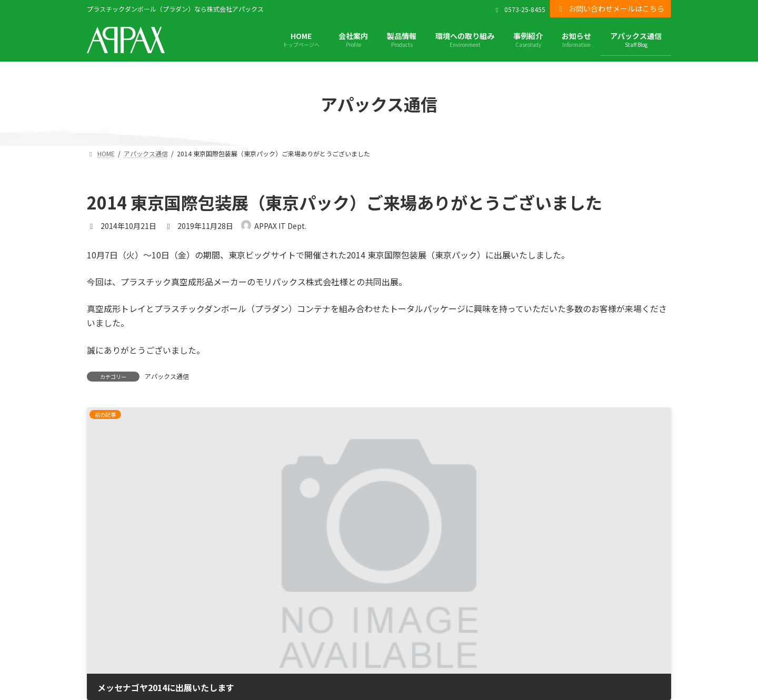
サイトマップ (109, 644)
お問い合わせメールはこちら (611, 8)
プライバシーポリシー (124, 615)
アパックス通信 (167, 376)
